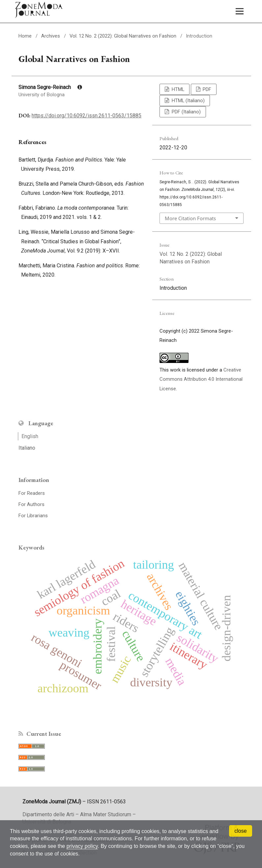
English (30, 436)
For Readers (32, 493)
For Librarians (33, 516)
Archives (51, 36)
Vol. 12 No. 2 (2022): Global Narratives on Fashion (123, 36)
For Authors (31, 504)
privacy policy (82, 846)
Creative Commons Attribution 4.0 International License (201, 379)
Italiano (27, 448)
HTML (177, 89)
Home (25, 36)
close (240, 831)
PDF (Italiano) (186, 112)
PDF (206, 89)
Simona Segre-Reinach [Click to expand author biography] (50, 87)
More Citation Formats (190, 218)
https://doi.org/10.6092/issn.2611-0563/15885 (87, 116)
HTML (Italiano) (188, 101)
